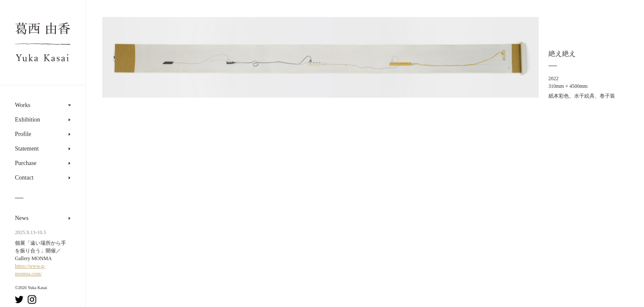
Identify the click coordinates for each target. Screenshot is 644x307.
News (22, 218)
